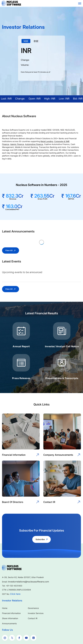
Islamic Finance (17, 144)
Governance (33, 608)
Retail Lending (47, 141)
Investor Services (36, 613)
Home (5, 608)
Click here (15, 594)
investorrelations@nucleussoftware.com (28, 582)
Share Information (10, 618)
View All (10, 250)
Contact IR (33, 618)
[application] (41, 59)
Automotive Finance (34, 144)
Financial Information (11, 613)
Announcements (9, 623)
